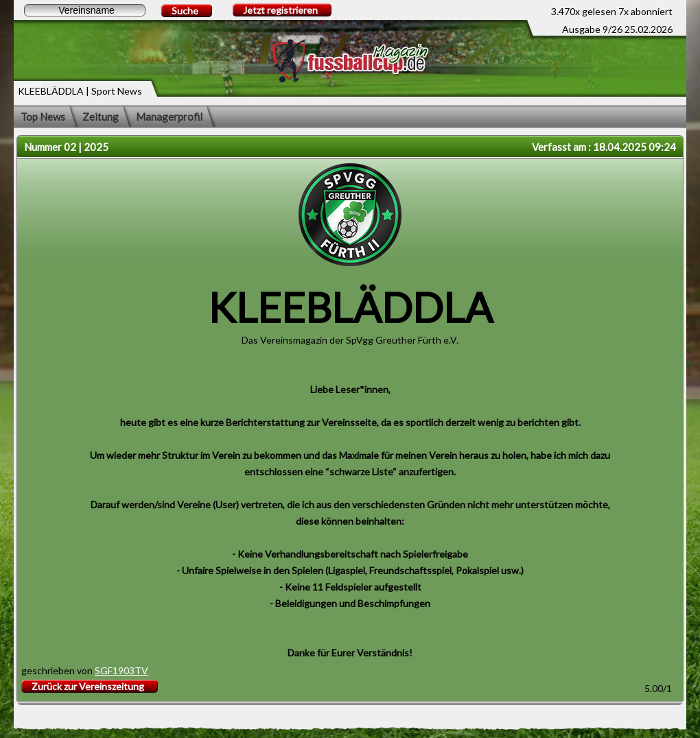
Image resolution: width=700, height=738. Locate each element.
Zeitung (101, 117)
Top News (43, 117)
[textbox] (85, 10)
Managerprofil (169, 117)
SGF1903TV (121, 670)
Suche (185, 11)
